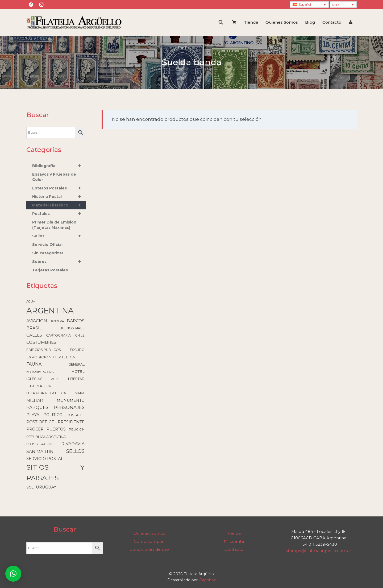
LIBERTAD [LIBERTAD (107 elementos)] (76, 379)
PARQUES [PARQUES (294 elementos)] (37, 407)
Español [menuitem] (305, 4)
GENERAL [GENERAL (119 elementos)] (76, 364)
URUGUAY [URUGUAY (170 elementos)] (46, 487)
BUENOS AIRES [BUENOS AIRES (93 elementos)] (72, 328)
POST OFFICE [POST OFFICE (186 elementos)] (40, 422)
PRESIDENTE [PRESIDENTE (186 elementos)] (71, 422)
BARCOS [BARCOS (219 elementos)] (76, 321)
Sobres (59, 262)
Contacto (332, 22)
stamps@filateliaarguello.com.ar (319, 551)
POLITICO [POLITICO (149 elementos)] (53, 415)
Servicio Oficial (47, 245)
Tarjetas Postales (50, 270)
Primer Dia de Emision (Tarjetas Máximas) (54, 225)
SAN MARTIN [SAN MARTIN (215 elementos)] (40, 451)
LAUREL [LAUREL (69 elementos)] (55, 379)
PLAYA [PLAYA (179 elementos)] (33, 415)
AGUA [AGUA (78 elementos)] (31, 301)
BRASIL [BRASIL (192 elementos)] (34, 328)
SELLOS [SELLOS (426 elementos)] (75, 451)
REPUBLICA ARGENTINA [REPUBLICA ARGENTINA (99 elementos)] (46, 437)
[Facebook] (31, 5)
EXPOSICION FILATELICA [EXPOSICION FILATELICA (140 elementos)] (51, 357)
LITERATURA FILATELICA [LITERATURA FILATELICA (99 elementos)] (46, 393)
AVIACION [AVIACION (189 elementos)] (37, 321)
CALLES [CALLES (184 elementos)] (34, 335)
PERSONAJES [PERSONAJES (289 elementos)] (69, 407)
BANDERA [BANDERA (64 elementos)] (57, 321)
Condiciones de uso (149, 549)
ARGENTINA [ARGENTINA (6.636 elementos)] (50, 311)
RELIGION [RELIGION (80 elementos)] (77, 429)
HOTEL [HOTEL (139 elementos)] (78, 371)
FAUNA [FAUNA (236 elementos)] (34, 364)
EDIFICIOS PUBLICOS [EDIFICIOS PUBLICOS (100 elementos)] (44, 350)
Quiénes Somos (282, 22)
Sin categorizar (48, 253)
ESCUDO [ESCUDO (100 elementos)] (77, 350)
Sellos (59, 236)
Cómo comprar (149, 541)
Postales (59, 214)
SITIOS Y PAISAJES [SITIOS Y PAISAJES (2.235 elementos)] (55, 473)
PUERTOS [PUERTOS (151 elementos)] (56, 429)
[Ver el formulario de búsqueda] (221, 22)
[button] (13, 574)
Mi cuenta (234, 541)
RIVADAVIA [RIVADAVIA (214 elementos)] (73, 444)
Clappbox (207, 580)
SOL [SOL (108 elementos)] (30, 487)
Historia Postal (59, 197)
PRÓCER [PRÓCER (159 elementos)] (35, 429)
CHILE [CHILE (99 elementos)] (80, 335)
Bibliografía (59, 166)
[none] (309, 5)
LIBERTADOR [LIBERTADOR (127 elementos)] (39, 386)
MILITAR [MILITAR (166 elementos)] (35, 400)
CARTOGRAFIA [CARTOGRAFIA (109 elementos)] (58, 335)
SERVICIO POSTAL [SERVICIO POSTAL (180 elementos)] (45, 459)
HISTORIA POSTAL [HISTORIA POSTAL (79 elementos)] (40, 372)
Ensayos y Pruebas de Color (54, 177)
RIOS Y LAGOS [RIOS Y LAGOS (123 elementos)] (39, 444)
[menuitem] (309, 5)
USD (335, 5)
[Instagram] (41, 5)
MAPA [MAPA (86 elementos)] (80, 393)
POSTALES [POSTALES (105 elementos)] (76, 415)
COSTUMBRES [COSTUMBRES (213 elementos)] (41, 342)
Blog (310, 22)
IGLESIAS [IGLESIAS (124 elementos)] (34, 379)
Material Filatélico (59, 205)
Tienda (251, 22)
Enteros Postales (59, 188)
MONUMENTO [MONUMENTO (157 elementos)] (71, 400)
